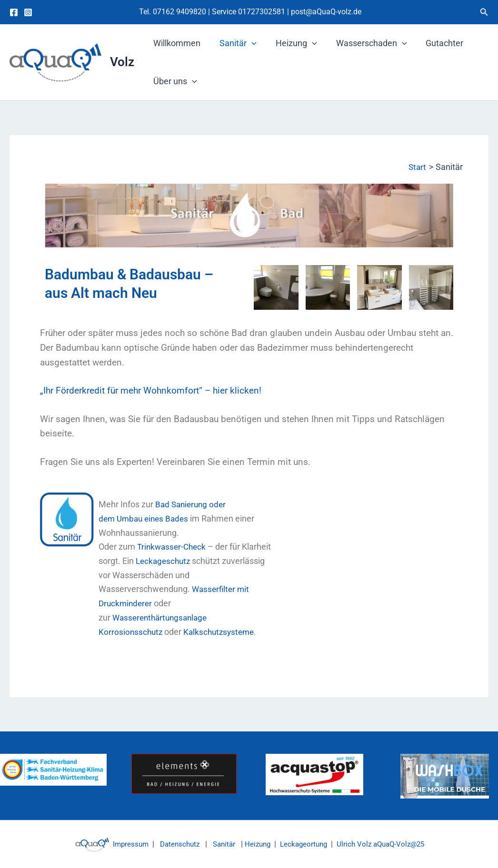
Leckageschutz (196, 561)
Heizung (292, 43)
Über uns (174, 81)
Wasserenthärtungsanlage (163, 617)
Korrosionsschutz (131, 631)
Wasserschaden (365, 43)
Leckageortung (305, 844)
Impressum (123, 844)
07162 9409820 (179, 12)
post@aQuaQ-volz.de (326, 12)
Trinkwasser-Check (173, 547)
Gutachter (436, 43)
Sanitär (235, 43)
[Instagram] (28, 12)
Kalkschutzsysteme (222, 631)
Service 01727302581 (249, 12)
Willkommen (176, 43)
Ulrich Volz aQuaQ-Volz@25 (386, 844)
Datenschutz (175, 844)
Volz (122, 62)
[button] (484, 12)
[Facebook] (14, 12)
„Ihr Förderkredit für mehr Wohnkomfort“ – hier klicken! (151, 391)
